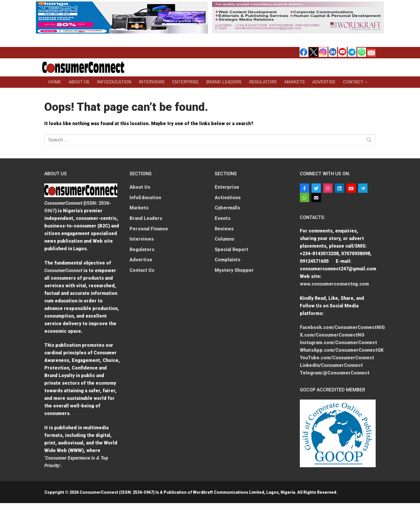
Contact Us (142, 270)
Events (223, 218)
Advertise (141, 260)
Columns (224, 239)
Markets (139, 208)
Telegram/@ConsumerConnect (335, 373)
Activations (228, 198)
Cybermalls (227, 208)
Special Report (231, 250)
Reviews (224, 229)
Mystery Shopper (234, 270)
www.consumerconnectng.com (334, 284)
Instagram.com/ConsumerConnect (338, 343)
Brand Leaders (146, 218)
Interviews (142, 239)
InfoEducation (145, 198)
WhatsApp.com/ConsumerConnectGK (342, 350)
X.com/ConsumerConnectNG (332, 335)
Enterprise (227, 187)
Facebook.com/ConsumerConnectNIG (342, 327)
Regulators (142, 250)
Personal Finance (149, 229)
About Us (140, 187)
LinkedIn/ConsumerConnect (331, 365)
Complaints (228, 260)
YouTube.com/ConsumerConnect (337, 358)
